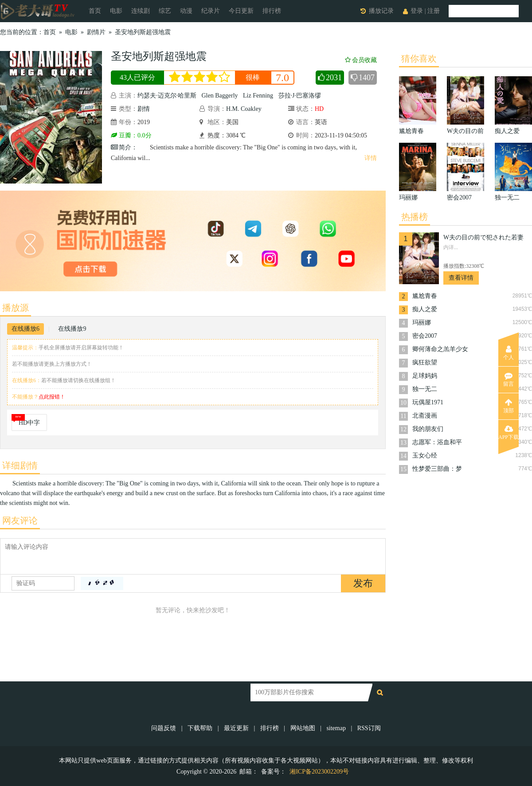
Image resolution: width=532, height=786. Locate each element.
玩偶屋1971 (428, 402)
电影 (116, 11)
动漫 (186, 11)
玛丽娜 (422, 323)
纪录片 (211, 11)
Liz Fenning (258, 96)
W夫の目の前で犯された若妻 (483, 237)
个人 (509, 353)
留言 (509, 379)
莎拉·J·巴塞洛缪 (300, 96)
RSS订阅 (369, 728)
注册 (434, 11)
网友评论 (20, 520)
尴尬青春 (425, 296)
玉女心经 (425, 456)
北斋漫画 (425, 416)
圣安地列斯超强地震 (143, 32)
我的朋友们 (428, 429)
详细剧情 (20, 465)
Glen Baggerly (220, 96)
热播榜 (415, 217)
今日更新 (241, 11)
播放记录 (381, 11)
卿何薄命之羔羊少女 (440, 349)
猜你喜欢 (419, 59)
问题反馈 (164, 728)
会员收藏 (361, 60)
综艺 (165, 11)
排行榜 (272, 11)
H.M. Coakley (244, 109)
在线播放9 (72, 329)
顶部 (509, 406)
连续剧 (141, 11)
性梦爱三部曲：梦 (437, 469)
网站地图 (303, 728)
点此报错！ (52, 397)
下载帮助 (200, 728)
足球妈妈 (425, 376)
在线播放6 (25, 329)
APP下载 (509, 433)
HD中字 (29, 423)
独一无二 (425, 389)
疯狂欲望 (425, 362)
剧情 (144, 109)
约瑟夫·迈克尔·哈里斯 (167, 96)
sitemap (336, 728)
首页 (95, 11)
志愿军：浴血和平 (437, 442)
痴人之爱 (425, 309)
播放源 (16, 308)
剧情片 (96, 32)
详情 (371, 158)
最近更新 (236, 728)
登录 (417, 11)
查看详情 (461, 278)
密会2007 (425, 336)
